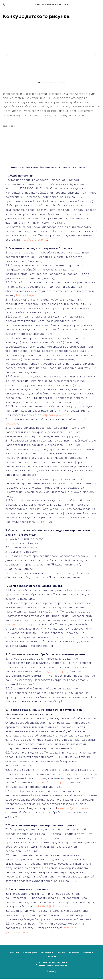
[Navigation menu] (97, 6)
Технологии (47, 954)
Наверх (52, 973)
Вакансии (52, 958)
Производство (30, 954)
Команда (61, 954)
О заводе (15, 954)
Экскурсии (88, 954)
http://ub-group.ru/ (34, 241)
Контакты (74, 954)
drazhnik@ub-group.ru (21, 626)
